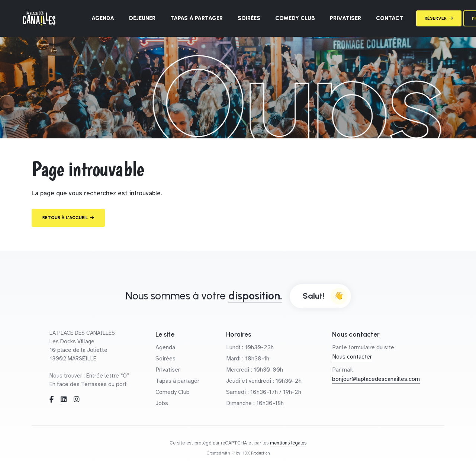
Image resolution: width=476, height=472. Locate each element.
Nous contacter (352, 357)
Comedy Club (295, 18)
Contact (390, 18)
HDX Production (256, 453)
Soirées (249, 18)
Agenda (103, 18)
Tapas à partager (197, 18)
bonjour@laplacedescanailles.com (376, 379)
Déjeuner (142, 18)
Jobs (162, 403)
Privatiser (345, 18)
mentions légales (288, 443)
